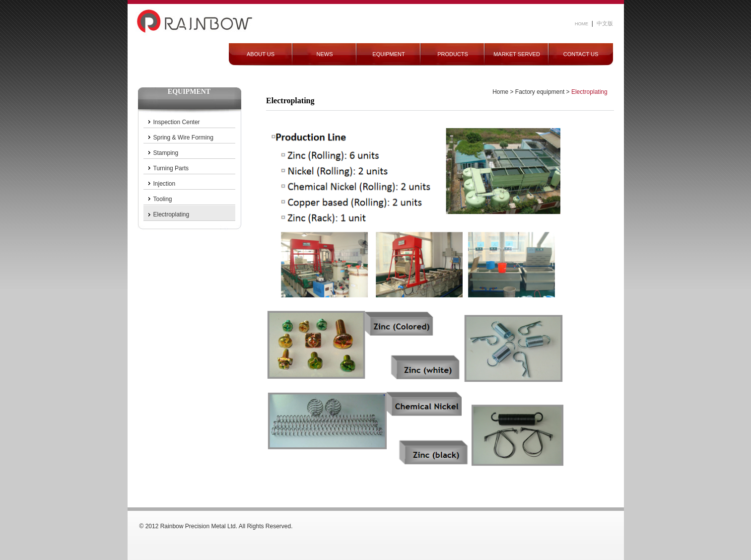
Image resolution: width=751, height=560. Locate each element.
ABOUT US (261, 54)
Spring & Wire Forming (183, 138)
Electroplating (171, 214)
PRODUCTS (453, 54)
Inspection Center (177, 122)
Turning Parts (171, 168)
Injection (165, 184)
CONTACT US (581, 54)
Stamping (166, 153)
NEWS (325, 54)
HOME (581, 24)
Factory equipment (540, 92)
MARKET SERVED (517, 54)
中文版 (605, 23)
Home (500, 92)
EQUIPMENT (388, 54)
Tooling (163, 199)
